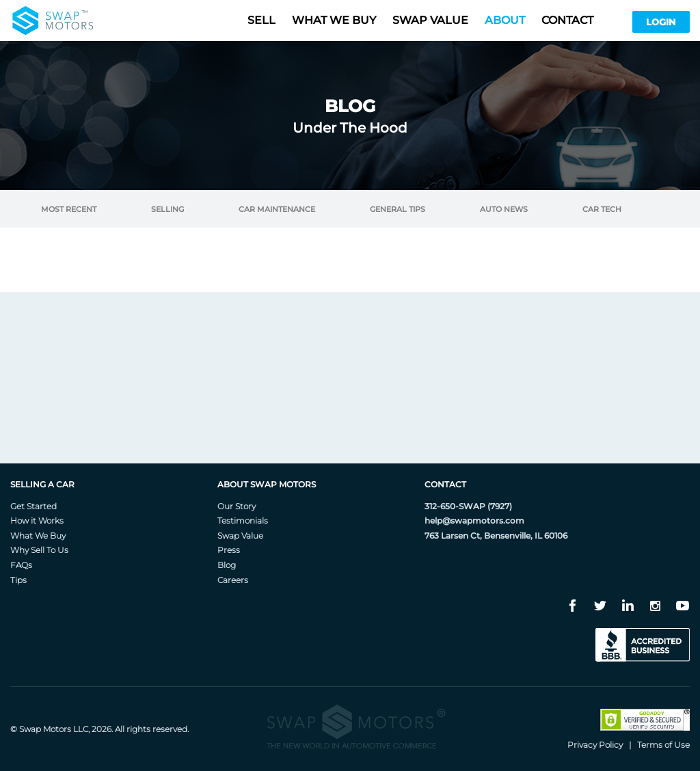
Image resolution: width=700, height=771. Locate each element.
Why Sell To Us (39, 550)
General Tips (398, 209)
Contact (567, 20)
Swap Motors (45, 729)
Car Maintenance (277, 209)
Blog (227, 565)
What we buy (334, 20)
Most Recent (69, 209)
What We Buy (38, 536)
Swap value (430, 20)
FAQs (21, 565)
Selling (167, 209)
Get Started (33, 506)
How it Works (37, 520)
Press (229, 550)
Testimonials (243, 520)
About (505, 20)
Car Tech (602, 209)
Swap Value (240, 536)
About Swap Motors (267, 484)
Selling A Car (42, 484)
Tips (18, 580)
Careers (233, 580)
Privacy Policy (595, 745)
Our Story (237, 506)
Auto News (504, 209)
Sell (261, 20)
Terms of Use (663, 745)
